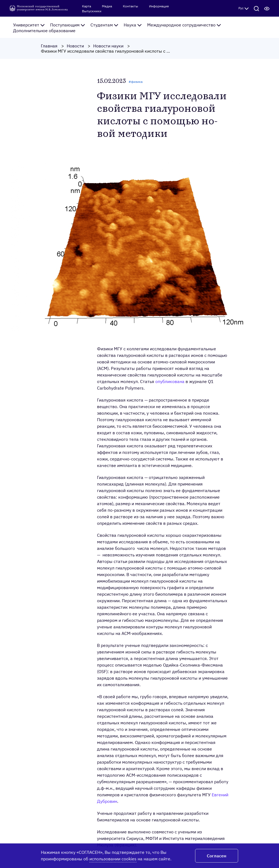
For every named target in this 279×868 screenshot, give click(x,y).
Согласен (217, 856)
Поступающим (68, 25)
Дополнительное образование (44, 31)
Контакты (131, 6)
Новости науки (108, 46)
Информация (159, 6)
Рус (244, 8)
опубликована (170, 381)
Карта (87, 6)
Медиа (107, 6)
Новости (75, 46)
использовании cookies (113, 859)
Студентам (104, 25)
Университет (29, 25)
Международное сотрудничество (184, 25)
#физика (136, 82)
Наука (133, 25)
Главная (49, 46)
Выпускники (92, 11)
